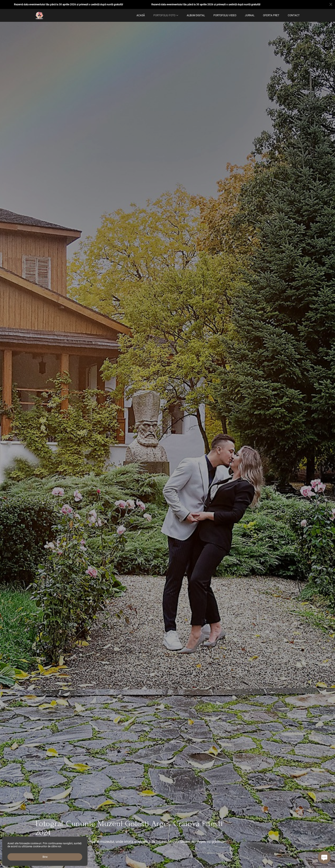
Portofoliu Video (225, 15)
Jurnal (250, 15)
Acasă (141, 15)
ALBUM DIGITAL (196, 15)
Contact (294, 15)
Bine (45, 857)
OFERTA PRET (271, 15)
